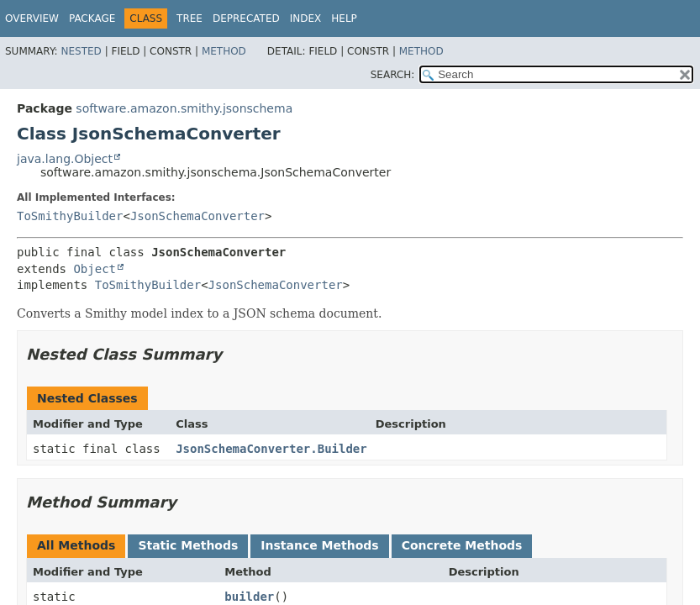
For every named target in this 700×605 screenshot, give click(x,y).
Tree (189, 18)
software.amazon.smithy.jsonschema (184, 108)
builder (249, 597)
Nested (81, 51)
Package (92, 18)
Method (224, 51)
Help (344, 18)
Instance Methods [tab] (319, 545)
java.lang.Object (65, 159)
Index (306, 18)
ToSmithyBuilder (70, 216)
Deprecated (246, 18)
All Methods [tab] (76, 545)
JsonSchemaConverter (197, 216)
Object (95, 269)
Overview (32, 18)
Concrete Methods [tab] (462, 545)
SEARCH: (393, 75)
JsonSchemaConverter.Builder (271, 449)
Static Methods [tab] (188, 545)
